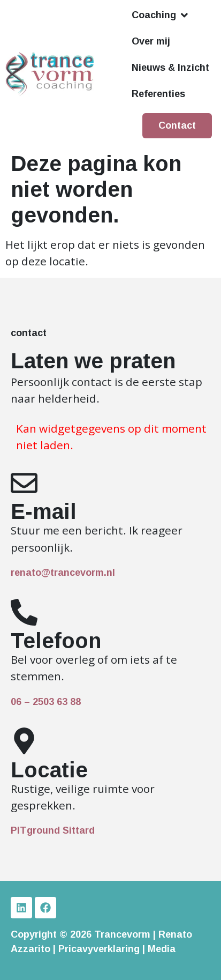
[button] (161, 15)
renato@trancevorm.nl (63, 573)
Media (162, 949)
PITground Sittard (53, 830)
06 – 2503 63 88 (46, 702)
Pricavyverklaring (99, 949)
